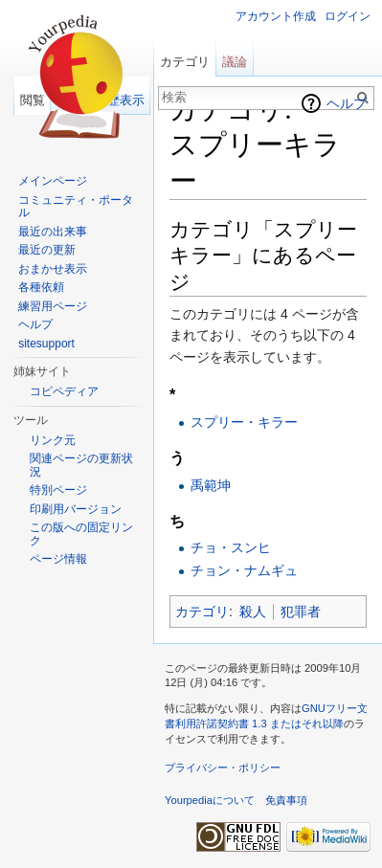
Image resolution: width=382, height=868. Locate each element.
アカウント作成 (276, 16)
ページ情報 (58, 559)
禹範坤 (211, 485)
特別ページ (58, 490)
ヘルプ (347, 103)
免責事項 (286, 800)
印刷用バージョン (76, 509)
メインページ (53, 181)
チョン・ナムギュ (244, 570)
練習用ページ (53, 306)
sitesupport (46, 344)
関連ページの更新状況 (81, 465)
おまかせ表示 (53, 269)
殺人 (253, 612)
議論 (235, 62)
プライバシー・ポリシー (223, 768)
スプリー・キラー (244, 422)
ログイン (348, 16)
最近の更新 (47, 250)
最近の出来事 (53, 232)
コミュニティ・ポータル (76, 207)
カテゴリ (202, 612)
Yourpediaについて (210, 800)
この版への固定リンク (81, 534)
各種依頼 (41, 287)
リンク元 (53, 440)
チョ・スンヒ (231, 547)
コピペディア (64, 391)
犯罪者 (301, 612)
